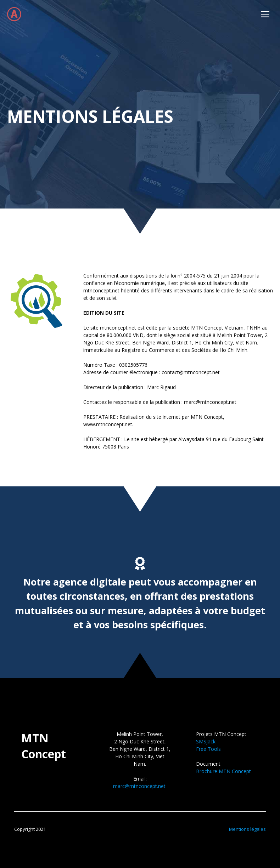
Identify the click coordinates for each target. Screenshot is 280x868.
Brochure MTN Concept (223, 771)
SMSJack (206, 741)
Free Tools (208, 749)
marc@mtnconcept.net (139, 786)
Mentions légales (247, 829)
